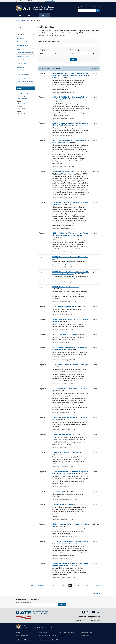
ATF (17, 20)
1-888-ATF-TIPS (80, 620)
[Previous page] (41, 585)
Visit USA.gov (56, 640)
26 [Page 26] (53, 585)
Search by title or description (49, 42)
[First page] (33, 585)
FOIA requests (42, 633)
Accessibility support (23, 635)
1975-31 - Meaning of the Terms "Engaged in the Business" (71, 525)
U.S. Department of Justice (48, 628)
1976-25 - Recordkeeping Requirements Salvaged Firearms (70, 418)
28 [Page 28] (62, 585)
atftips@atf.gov (93, 620)
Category (42, 50)
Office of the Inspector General (67, 634)
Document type (75, 50)
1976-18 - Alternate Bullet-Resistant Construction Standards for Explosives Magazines (71, 273)
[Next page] (98, 585)
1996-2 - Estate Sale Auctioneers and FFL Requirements (70, 390)
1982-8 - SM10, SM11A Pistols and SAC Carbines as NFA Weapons (70, 320)
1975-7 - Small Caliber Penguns (63, 504)
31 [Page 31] (74, 585)
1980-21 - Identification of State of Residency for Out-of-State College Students (70, 564)
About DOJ (19, 633)
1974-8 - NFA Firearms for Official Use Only (67, 452)
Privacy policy (86, 635)
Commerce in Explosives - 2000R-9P (64, 171)
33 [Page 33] (83, 585)
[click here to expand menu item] (34, 27)
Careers (83, 7)
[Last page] (105, 585)
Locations (90, 7)
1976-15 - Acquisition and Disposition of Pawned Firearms (70, 258)
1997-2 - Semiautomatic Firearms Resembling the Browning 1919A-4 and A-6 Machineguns (70, 473)
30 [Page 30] (70, 585)
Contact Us (97, 7)
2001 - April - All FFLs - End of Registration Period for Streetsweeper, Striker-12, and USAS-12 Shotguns (70, 98)
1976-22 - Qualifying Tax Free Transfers (66, 287)
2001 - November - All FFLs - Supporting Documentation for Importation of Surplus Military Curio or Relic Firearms (71, 75)
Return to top (96, 593)
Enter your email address (24, 602)
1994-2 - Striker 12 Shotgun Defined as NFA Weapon (70, 365)
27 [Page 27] (58, 585)
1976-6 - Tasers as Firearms (62, 435)
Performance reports (88, 633)
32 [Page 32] (79, 585)
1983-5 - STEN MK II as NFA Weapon (65, 334)
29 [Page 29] (66, 585)
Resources (25, 20)
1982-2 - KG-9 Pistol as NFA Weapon (65, 306)
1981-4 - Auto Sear (59, 491)
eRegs (78, 7)
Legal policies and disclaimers (47, 635)
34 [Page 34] (87, 585)
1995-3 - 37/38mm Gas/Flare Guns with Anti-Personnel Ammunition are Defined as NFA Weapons (70, 234)
